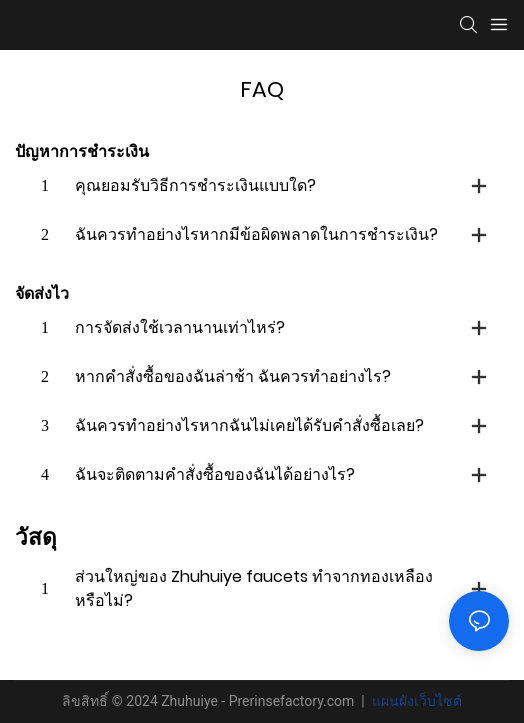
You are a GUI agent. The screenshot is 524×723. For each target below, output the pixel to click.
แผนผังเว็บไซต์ (414, 701)
